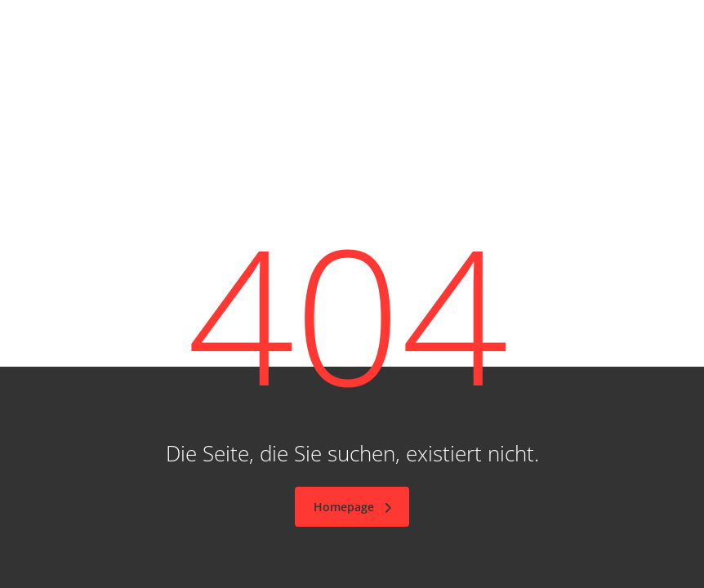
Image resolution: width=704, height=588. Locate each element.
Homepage (354, 507)
